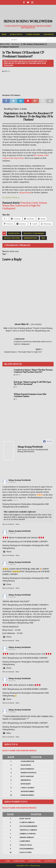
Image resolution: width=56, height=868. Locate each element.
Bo (16, 387)
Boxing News (14, 233)
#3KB (47, 504)
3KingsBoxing (25, 193)
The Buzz (15, 44)
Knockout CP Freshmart (34, 233)
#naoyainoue (24, 487)
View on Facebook (8, 524)
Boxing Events (16, 34)
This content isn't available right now (20, 512)
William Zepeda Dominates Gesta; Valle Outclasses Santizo (30, 395)
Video (7, 733)
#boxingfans (26, 504)
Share (17, 524)
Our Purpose (49, 34)
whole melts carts (11, 251)
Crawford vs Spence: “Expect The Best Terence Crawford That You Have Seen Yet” (33, 371)
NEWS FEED (5, 44)
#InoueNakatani (22, 507)
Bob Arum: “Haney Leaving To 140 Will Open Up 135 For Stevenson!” (32, 383)
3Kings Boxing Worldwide (20, 480)
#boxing (6, 504)
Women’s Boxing (33, 34)
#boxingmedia (38, 504)
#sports (13, 620)
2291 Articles (36, 324)
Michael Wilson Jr (12, 238)
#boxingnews (15, 504)
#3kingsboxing (9, 507)
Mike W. (7, 71)
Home (4, 34)
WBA (43, 238)
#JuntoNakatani (38, 489)
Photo (7, 552)
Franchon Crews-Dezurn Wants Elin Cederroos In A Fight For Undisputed (25, 206)
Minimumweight (31, 238)
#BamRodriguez (37, 497)
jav (5, 254)
